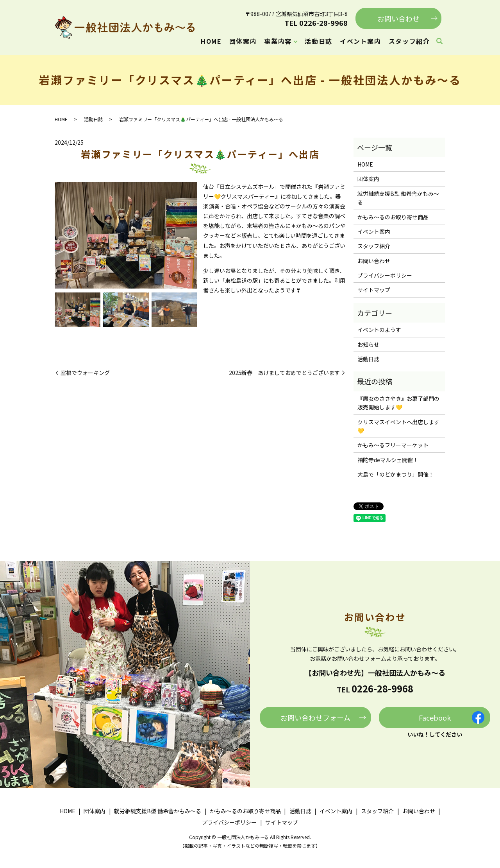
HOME (211, 41)
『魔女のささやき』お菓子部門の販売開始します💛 (398, 403)
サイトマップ (374, 290)
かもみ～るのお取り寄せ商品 (393, 217)
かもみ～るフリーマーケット (393, 445)
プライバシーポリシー (385, 275)
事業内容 (278, 41)
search (439, 41)
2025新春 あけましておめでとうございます (284, 373)
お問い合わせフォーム (315, 717)
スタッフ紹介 (409, 41)
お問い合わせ (398, 18)
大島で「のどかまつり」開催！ (396, 474)
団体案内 (243, 41)
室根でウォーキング (85, 373)
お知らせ (368, 344)
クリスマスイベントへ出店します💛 (398, 426)
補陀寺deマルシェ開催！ (388, 460)
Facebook (435, 717)
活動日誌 (318, 41)
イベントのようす (379, 330)
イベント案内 (361, 41)
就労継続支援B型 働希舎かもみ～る (398, 198)
